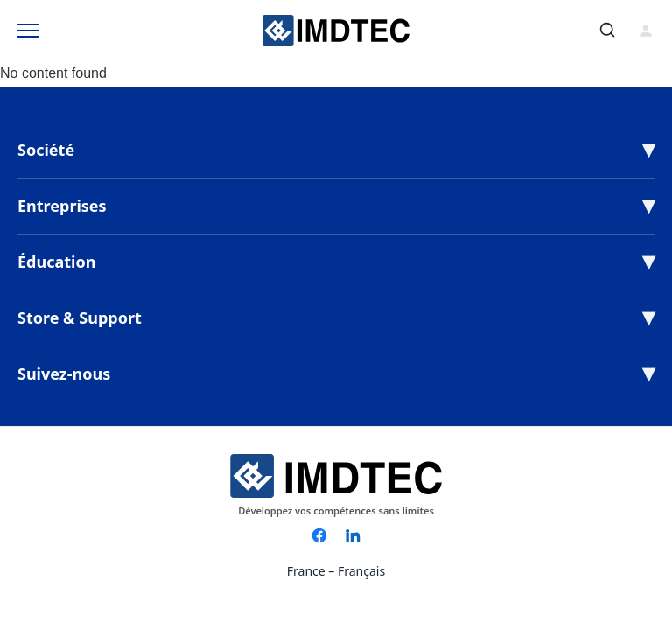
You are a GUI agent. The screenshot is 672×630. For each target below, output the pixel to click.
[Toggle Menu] (28, 31)
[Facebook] (319, 535)
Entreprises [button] (62, 206)
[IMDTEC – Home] (336, 31)
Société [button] (46, 150)
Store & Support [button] (80, 318)
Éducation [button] (56, 262)
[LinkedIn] (353, 535)
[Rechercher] (607, 30)
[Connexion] (646, 31)
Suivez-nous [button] (64, 374)
